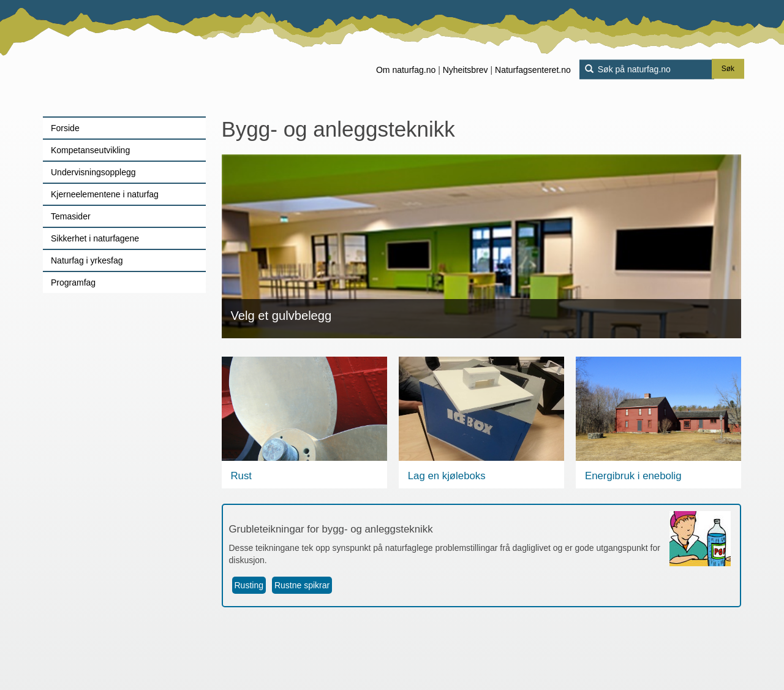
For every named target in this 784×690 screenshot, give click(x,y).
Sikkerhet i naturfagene (95, 238)
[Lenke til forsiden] (120, 58)
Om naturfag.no (406, 70)
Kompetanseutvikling (90, 150)
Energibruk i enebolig (633, 476)
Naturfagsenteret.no (533, 70)
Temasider (71, 216)
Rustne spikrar (302, 585)
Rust (242, 476)
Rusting (249, 585)
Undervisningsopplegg (93, 172)
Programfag (73, 282)
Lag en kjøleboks (447, 476)
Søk (728, 69)
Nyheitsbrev (466, 70)
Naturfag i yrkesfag (87, 260)
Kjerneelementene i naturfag (105, 194)
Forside (65, 128)
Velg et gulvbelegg (281, 316)
